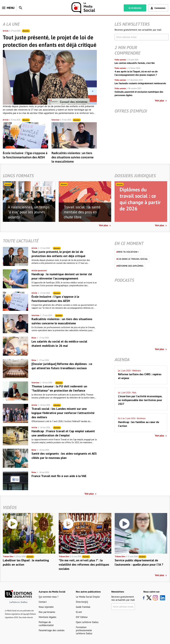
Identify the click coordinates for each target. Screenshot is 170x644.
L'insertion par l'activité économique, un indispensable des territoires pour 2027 (140, 400)
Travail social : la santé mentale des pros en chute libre (82, 212)
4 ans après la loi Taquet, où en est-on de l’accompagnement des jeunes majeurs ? (136, 73)
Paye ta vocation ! (127, 252)
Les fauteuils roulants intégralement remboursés (140, 83)
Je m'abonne (135, 8)
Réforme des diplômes (130, 266)
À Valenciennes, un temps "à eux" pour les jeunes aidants (29, 212)
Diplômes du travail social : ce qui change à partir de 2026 (140, 199)
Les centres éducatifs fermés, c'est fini (135, 63)
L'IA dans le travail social (132, 259)
